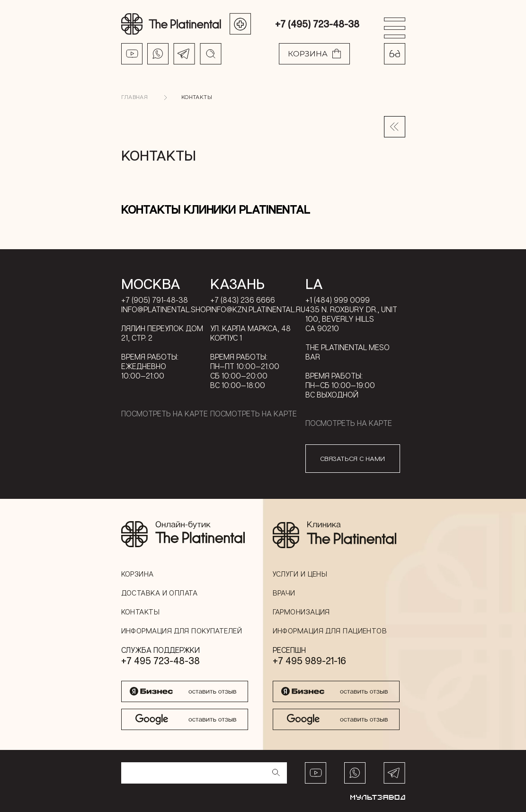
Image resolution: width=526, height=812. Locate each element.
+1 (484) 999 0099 (338, 300)
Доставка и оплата (160, 593)
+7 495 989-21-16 (309, 660)
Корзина (138, 574)
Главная (135, 97)
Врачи (284, 593)
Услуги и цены (300, 574)
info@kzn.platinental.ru (258, 309)
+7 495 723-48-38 (160, 660)
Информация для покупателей (182, 631)
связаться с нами (352, 458)
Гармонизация (301, 612)
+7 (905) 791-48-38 (155, 300)
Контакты (197, 97)
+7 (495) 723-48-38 (317, 24)
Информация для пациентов (330, 631)
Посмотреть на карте (165, 414)
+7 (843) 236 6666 (243, 300)
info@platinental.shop (166, 309)
